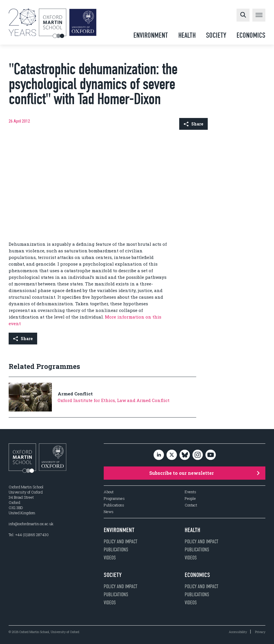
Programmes (114, 499)
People (190, 499)
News (109, 512)
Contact (191, 505)
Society (216, 35)
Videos (110, 558)
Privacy (260, 632)
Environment (151, 35)
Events (190, 492)
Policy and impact (121, 542)
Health (187, 35)
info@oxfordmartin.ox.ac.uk (31, 524)
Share (193, 124)
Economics (251, 35)
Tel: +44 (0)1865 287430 (29, 535)
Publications (114, 505)
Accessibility (238, 632)
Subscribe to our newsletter (205, 473)
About (109, 492)
